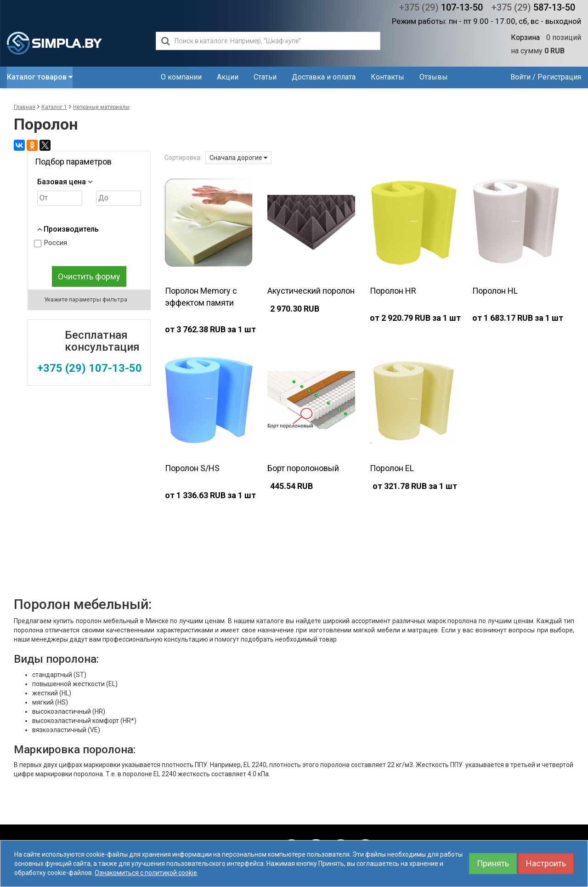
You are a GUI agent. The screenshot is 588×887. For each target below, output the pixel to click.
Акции (228, 77)
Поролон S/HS (192, 468)
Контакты (387, 77)
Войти (520, 77)
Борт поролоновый (303, 468)
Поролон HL (495, 291)
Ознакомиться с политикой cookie (146, 873)
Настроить (546, 863)
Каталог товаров (40, 77)
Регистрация (559, 77)
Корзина (525, 37)
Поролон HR (393, 291)
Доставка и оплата (324, 77)
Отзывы (434, 77)
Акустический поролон (311, 291)
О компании (181, 77)
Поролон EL (392, 468)
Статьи (265, 77)
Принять (493, 863)
